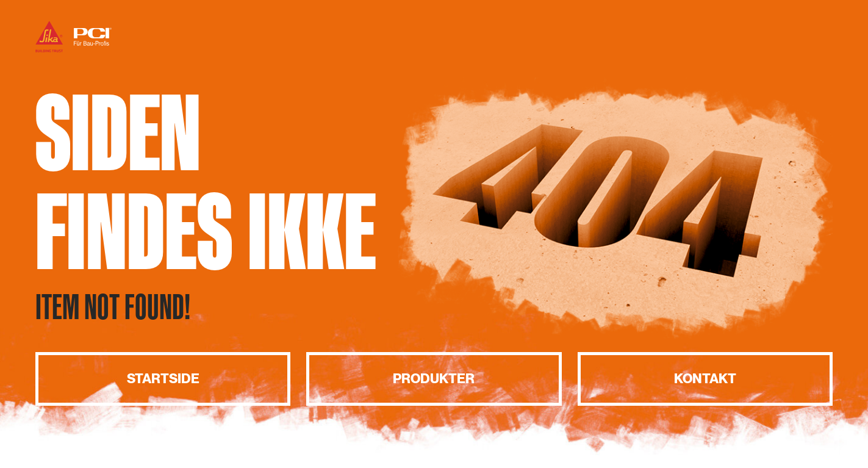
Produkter (434, 379)
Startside (163, 379)
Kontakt (705, 379)
